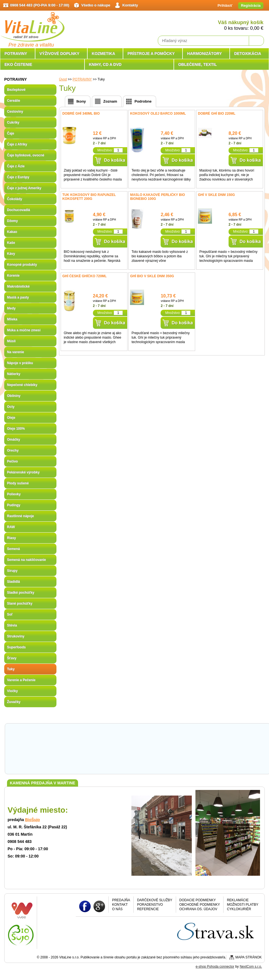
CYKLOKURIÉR (239, 909)
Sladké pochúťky (21, 593)
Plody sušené (18, 483)
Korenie (13, 276)
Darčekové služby (155, 900)
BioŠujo (32, 820)
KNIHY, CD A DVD (105, 64)
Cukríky (13, 122)
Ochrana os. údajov (198, 909)
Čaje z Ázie (16, 166)
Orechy (13, 450)
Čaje (11, 133)
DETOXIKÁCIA (248, 54)
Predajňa (121, 900)
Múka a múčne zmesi (24, 330)
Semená (13, 549)
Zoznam (110, 101)
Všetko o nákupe (96, 5)
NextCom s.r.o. (251, 967)
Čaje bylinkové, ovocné (26, 155)
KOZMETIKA (103, 54)
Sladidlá (13, 582)
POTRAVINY (16, 54)
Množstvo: (105, 150)
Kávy (11, 254)
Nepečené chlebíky (22, 385)
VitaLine (32, 24)
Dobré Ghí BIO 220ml (217, 114)
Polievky (14, 494)
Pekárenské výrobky (23, 472)
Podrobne (143, 101)
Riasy (12, 538)
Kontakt (120, 905)
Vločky (12, 691)
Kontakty (130, 5)
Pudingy (14, 505)
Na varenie (16, 352)
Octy (11, 407)
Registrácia (251, 5)
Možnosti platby (243, 905)
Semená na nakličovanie (27, 560)
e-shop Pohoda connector (215, 967)
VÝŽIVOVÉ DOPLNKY (60, 54)
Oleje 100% (16, 429)
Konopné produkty (22, 265)
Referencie (148, 909)
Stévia (12, 625)
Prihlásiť (225, 5)
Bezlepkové (16, 90)
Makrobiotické (18, 286)
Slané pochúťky (20, 604)
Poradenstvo (150, 905)
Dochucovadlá (19, 210)
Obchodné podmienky (200, 905)
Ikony (81, 101)
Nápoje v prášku (20, 363)
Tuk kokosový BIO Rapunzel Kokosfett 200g (89, 197)
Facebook (85, 906)
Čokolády (15, 199)
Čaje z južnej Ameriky (24, 188)
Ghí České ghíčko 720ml (85, 276)
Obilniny (14, 396)
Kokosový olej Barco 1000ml (158, 114)
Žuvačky (14, 702)
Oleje (11, 418)
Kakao (12, 232)
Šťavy (12, 658)
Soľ (10, 614)
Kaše (11, 243)
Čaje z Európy (18, 177)
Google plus (99, 906)
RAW (11, 527)
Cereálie (14, 101)
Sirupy (12, 571)
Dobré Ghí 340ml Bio (81, 114)
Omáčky (14, 440)
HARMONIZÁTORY (204, 54)
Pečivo (12, 461)
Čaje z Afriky (17, 144)
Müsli (11, 341)
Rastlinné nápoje (20, 516)
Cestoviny (15, 112)
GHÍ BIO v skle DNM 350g (152, 276)
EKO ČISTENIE (18, 64)
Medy (11, 308)
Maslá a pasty (18, 297)
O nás (117, 909)
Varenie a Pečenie (21, 680)
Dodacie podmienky (198, 900)
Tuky (11, 669)
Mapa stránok (249, 957)
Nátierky (14, 374)
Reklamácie (238, 900)
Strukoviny (16, 636)
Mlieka (12, 319)
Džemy (12, 221)
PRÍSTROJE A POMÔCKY (151, 54)
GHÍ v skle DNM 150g (216, 195)
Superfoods (16, 647)
